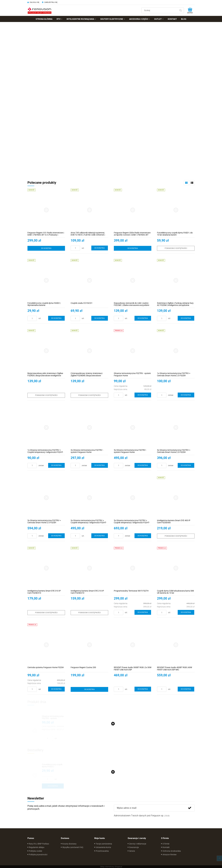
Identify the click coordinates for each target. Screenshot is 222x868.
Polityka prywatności (38, 855)
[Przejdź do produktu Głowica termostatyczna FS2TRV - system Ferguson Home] (133, 351)
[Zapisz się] (190, 808)
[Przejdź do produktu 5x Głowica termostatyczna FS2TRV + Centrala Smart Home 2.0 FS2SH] (46, 498)
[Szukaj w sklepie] (160, 10)
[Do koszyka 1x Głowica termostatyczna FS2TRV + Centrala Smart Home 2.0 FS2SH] (186, 395)
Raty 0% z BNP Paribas (39, 844)
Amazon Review (170, 855)
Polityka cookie (35, 851)
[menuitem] (44, 19)
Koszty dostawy (69, 844)
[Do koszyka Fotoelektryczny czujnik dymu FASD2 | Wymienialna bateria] (56, 318)
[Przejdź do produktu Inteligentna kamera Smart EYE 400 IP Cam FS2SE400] (176, 498)
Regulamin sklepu (37, 847)
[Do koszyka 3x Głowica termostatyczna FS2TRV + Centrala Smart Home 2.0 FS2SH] (186, 465)
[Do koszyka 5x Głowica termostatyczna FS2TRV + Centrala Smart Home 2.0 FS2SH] (56, 536)
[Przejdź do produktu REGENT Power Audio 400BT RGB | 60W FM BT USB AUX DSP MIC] (176, 645)
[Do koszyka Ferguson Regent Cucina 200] (89, 689)
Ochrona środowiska (172, 851)
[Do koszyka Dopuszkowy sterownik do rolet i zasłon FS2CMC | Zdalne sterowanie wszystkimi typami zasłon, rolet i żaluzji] (143, 318)
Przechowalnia (102, 851)
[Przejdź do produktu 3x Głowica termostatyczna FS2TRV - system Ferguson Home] (89, 427)
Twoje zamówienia (104, 844)
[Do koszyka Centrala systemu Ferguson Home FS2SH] (56, 689)
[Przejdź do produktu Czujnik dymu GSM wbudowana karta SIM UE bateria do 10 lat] (176, 568)
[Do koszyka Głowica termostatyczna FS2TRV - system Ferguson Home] (143, 395)
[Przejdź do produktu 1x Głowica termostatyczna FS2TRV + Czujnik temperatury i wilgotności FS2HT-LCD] (46, 427)
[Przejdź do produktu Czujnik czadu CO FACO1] (89, 280)
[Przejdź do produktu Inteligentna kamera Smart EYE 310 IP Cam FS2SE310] (46, 568)
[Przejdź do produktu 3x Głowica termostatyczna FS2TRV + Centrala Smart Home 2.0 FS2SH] (176, 427)
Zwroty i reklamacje (138, 844)
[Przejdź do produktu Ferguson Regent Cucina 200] (89, 645)
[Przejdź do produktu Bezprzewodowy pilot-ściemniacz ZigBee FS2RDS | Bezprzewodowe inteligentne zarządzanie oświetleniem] (46, 351)
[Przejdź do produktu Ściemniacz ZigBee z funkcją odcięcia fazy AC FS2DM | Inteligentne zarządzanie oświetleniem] (176, 280)
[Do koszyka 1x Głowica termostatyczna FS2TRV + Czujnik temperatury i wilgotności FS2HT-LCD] (56, 465)
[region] (111, 99)
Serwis (132, 851)
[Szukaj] (181, 10)
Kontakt (166, 847)
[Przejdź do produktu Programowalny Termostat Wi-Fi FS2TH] (133, 568)
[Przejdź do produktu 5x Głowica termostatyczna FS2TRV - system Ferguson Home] (133, 427)
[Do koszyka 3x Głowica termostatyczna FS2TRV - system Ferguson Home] (100, 465)
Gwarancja (134, 847)
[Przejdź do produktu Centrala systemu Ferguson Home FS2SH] (46, 645)
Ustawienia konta (103, 847)
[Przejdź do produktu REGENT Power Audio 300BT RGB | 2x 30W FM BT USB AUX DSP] (133, 645)
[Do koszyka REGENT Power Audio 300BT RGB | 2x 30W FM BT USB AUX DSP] (143, 689)
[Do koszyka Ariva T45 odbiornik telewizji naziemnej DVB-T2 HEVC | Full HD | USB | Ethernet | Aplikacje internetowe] (100, 248)
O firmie (166, 844)
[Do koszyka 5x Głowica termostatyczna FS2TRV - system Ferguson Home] (143, 465)
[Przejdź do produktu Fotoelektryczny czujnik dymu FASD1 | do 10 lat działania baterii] (176, 210)
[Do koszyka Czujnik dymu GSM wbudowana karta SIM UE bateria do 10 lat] (186, 612)
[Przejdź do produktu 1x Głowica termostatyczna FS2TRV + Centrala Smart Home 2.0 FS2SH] (176, 351)
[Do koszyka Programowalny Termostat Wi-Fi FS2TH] (143, 612)
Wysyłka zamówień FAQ (73, 847)
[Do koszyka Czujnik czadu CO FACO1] (100, 318)
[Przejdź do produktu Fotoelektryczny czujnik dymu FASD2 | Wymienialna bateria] (46, 280)
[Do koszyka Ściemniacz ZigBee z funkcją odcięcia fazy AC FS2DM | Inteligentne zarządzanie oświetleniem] (186, 318)
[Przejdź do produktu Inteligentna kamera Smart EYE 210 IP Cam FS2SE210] (89, 568)
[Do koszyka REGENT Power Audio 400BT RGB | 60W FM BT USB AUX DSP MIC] (186, 689)
